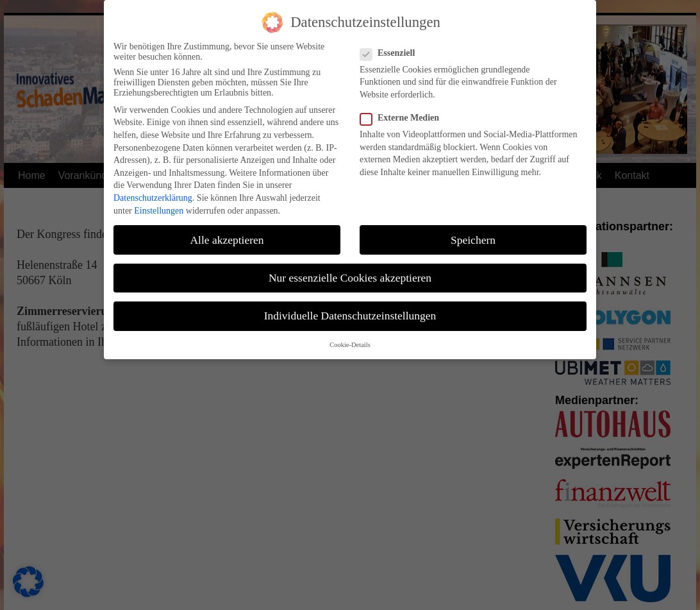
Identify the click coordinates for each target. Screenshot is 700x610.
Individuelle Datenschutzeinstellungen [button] (350, 310)
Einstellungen (159, 206)
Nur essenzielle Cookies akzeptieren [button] (350, 273)
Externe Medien (405, 114)
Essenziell (393, 48)
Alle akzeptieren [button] (227, 235)
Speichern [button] (473, 235)
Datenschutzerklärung (153, 193)
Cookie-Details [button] (350, 340)
